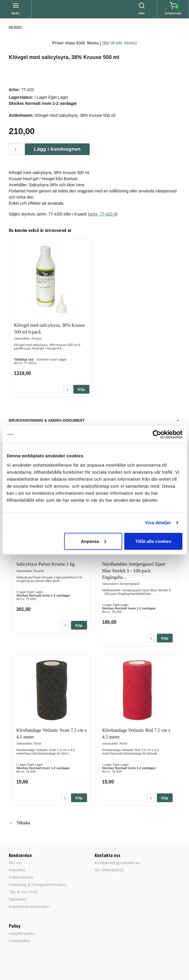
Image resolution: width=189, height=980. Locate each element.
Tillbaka (19, 823)
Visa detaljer (158, 523)
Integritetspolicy (22, 933)
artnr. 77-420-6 (103, 214)
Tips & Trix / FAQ (23, 892)
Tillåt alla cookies (153, 541)
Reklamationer (21, 877)
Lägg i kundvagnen (57, 149)
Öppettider (18, 899)
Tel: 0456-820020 (109, 870)
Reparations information (29, 907)
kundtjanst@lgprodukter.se (117, 863)
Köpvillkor (17, 870)
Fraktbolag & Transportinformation (38, 885)
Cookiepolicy (20, 941)
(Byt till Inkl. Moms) (119, 43)
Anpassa (93, 541)
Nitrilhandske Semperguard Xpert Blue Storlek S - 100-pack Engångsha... (134, 571)
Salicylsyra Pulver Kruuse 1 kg (45, 564)
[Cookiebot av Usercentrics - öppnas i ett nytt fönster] (157, 435)
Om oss (15, 863)
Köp (81, 390)
